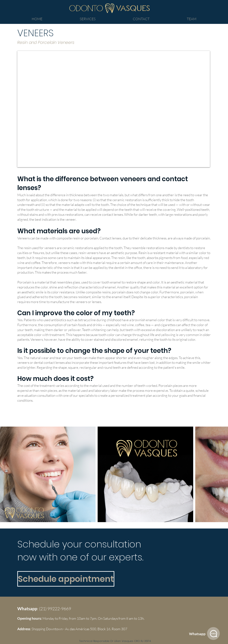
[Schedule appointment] (66, 579)
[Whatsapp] (197, 634)
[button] (88, 19)
